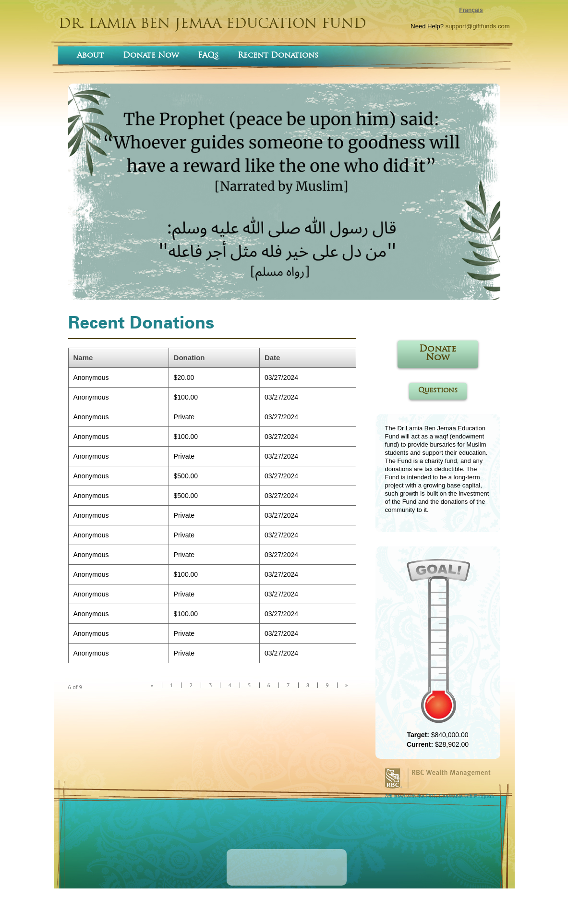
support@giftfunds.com (478, 26)
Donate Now (151, 56)
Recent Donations (278, 56)
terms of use (252, 910)
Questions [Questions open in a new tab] (438, 391)
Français (471, 10)
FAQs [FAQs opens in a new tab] (208, 56)
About (90, 56)
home (224, 910)
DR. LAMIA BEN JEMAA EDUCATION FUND (212, 24)
